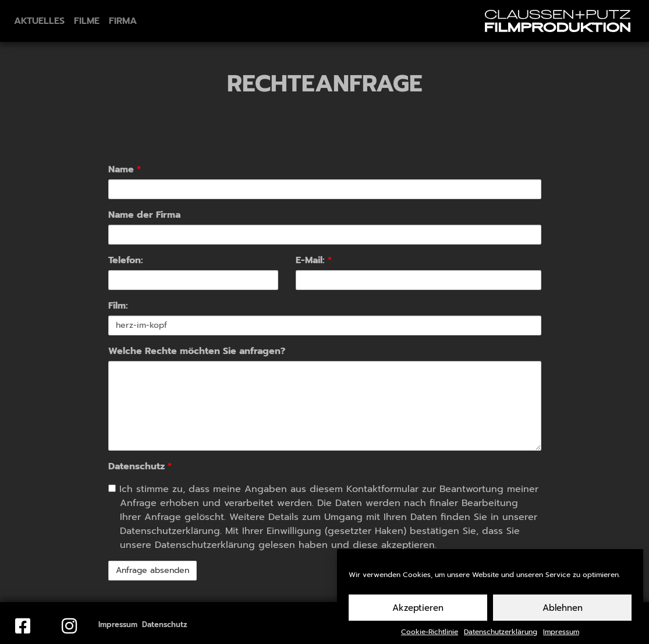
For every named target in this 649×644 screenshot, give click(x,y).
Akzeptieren (418, 613)
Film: (118, 306)
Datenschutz (140, 466)
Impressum (561, 636)
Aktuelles (39, 21)
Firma (123, 21)
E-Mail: (314, 260)
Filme (87, 21)
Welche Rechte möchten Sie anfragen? (197, 351)
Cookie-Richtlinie (430, 636)
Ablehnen (563, 613)
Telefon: (126, 260)
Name (125, 169)
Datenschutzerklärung (501, 636)
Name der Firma (144, 215)
